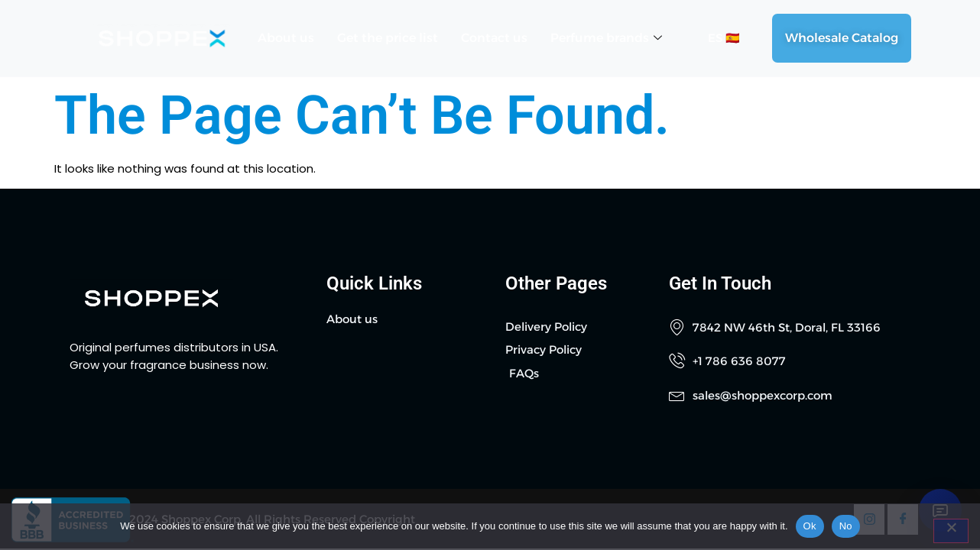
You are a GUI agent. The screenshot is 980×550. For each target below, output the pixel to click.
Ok (810, 526)
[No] (951, 531)
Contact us (494, 38)
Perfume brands (606, 38)
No (846, 526)
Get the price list (388, 38)
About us (286, 38)
